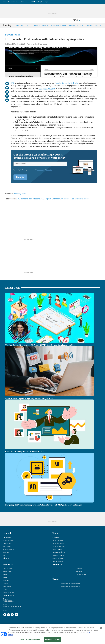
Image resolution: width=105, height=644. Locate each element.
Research (6, 579)
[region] (52, 634)
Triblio (86, 203)
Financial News (7, 548)
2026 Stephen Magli (59, 30)
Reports (5, 582)
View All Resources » (9, 597)
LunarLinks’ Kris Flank (94, 30)
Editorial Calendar (81, 579)
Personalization (57, 554)
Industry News (13, 39)
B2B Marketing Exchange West (71, 588)
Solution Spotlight (8, 554)
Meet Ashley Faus (41, 30)
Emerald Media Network (10, 2)
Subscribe (6, 563)
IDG (12, 87)
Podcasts (6, 557)
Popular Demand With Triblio (57, 203)
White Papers (7, 591)
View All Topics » (58, 566)
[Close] (101, 628)
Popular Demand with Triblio (66, 87)
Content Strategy (58, 545)
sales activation (76, 203)
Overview (79, 573)
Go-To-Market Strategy (59, 551)
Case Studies (7, 551)
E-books (5, 588)
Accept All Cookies (52, 640)
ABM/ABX (56, 542)
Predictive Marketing (59, 557)
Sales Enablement (58, 563)
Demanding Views (8, 545)
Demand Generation (59, 548)
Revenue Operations (59, 560)
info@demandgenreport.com (12, 611)
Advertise (24, 2)
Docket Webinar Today (23, 30)
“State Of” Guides (8, 573)
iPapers (5, 594)
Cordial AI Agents (76, 30)
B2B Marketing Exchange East (71, 591)
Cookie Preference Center (30, 640)
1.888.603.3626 (8, 606)
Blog (4, 560)
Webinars (6, 585)
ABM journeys (22, 203)
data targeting (34, 203)
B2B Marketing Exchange (40, 2)
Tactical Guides (7, 576)
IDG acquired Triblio (47, 93)
